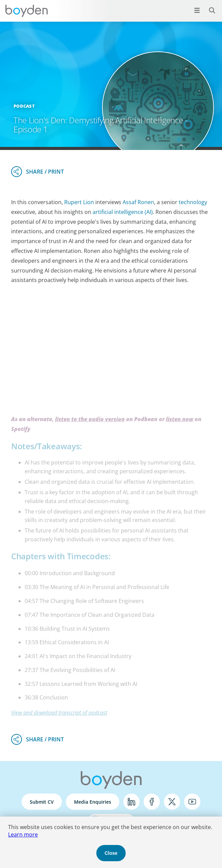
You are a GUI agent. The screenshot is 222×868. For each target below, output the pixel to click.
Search (208, 7)
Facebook (152, 802)
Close (111, 853)
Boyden (26, 11)
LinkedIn (131, 802)
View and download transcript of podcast (59, 713)
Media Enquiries (93, 802)
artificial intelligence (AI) (123, 212)
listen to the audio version (90, 419)
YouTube (192, 802)
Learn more (23, 834)
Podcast (24, 106)
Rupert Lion (79, 202)
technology (193, 202)
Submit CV (42, 802)
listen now (180, 419)
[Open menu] (197, 10)
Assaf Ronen (138, 202)
